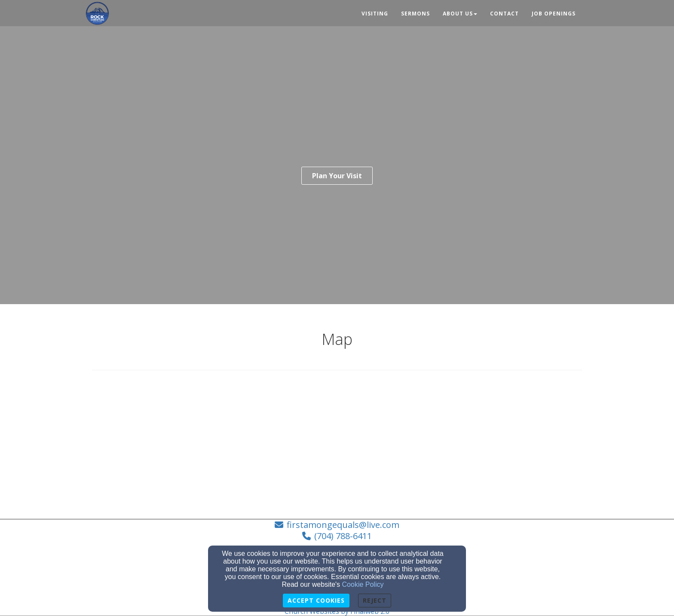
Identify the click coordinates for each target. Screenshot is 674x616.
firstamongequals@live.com (343, 525)
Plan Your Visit (337, 176)
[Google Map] (337, 444)
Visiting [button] (375, 14)
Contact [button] (504, 14)
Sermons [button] (415, 14)
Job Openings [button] (554, 14)
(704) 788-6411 (343, 536)
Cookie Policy (363, 584)
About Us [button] (460, 14)
